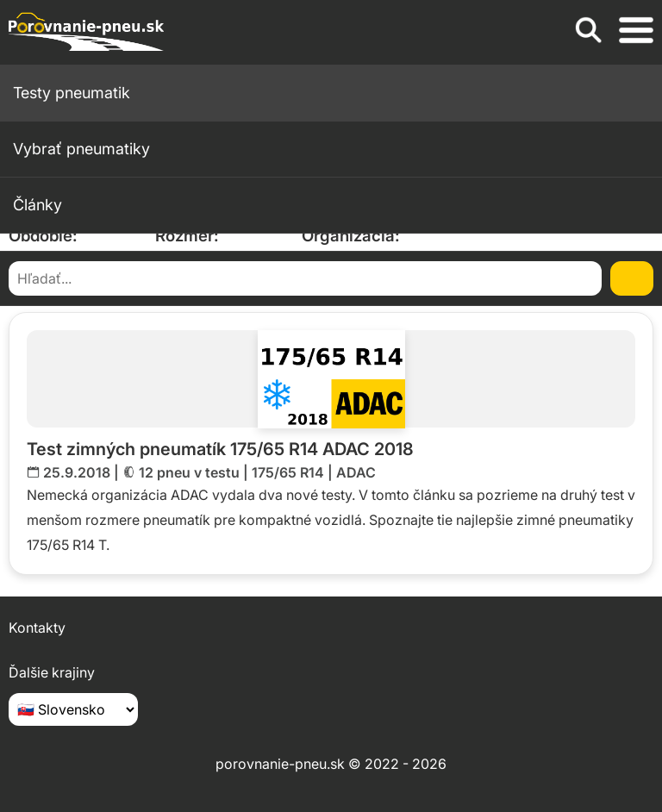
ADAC (356, 472)
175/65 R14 (288, 472)
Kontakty (37, 628)
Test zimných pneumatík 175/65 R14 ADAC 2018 (220, 449)
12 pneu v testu (189, 472)
